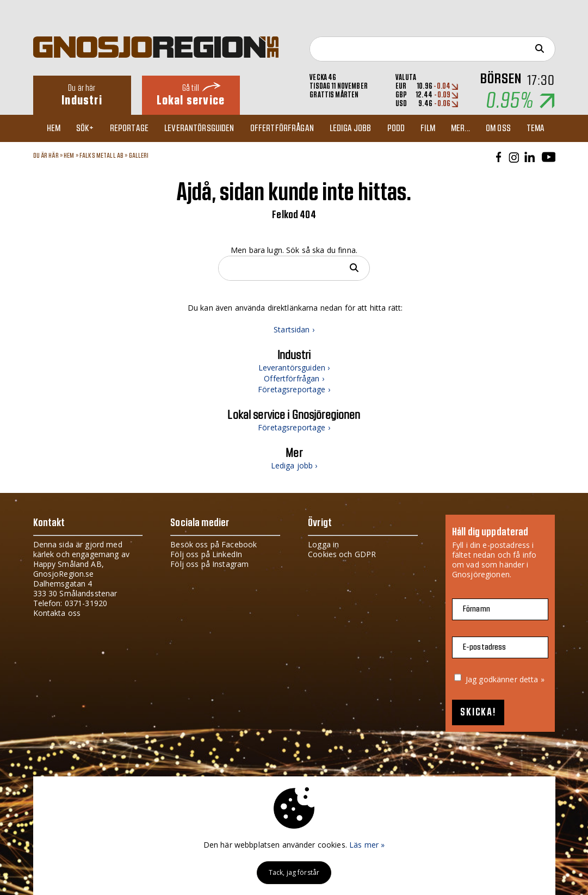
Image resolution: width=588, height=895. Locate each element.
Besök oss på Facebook (213, 544)
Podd (396, 128)
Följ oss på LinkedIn (206, 554)
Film (428, 128)
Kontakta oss (57, 613)
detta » (532, 679)
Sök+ (85, 128)
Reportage (129, 128)
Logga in (323, 544)
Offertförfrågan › (294, 378)
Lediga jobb (351, 128)
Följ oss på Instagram (209, 564)
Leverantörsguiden (199, 128)
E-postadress (485, 647)
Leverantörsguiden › (294, 368)
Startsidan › (294, 329)
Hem (54, 128)
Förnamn (476, 609)
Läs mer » (367, 845)
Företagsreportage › (294, 389)
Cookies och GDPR (342, 554)
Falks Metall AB (101, 156)
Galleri (139, 156)
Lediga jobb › (294, 465)
